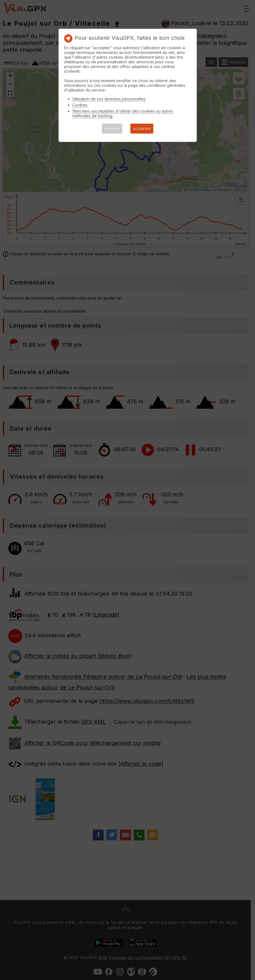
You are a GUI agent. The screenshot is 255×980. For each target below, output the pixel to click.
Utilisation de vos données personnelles (109, 99)
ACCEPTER (142, 129)
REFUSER (112, 129)
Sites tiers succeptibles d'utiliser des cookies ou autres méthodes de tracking (123, 113)
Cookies (80, 105)
